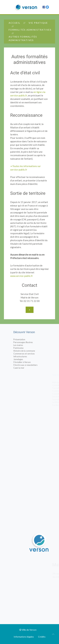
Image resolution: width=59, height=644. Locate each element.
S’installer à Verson (29, 362)
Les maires (25, 345)
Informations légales (24, 637)
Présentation (26, 339)
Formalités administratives (30, 30)
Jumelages (25, 359)
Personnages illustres (30, 342)
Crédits (42, 637)
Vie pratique (38, 23)
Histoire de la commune (31, 351)
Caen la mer (25, 368)
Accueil (14, 23)
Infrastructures (27, 356)
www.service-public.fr (22, 276)
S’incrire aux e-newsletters (32, 365)
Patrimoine (25, 348)
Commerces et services (31, 354)
